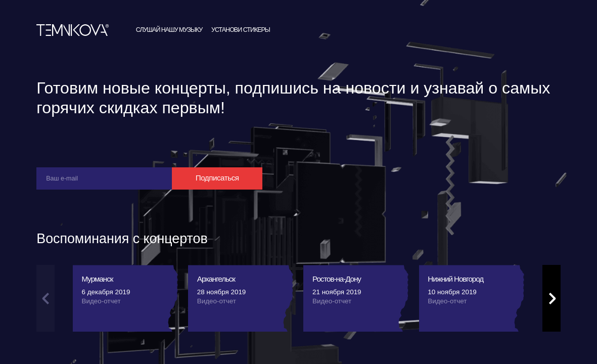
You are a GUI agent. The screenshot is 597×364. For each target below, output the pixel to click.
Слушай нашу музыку (169, 56)
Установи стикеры (241, 56)
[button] (552, 324)
